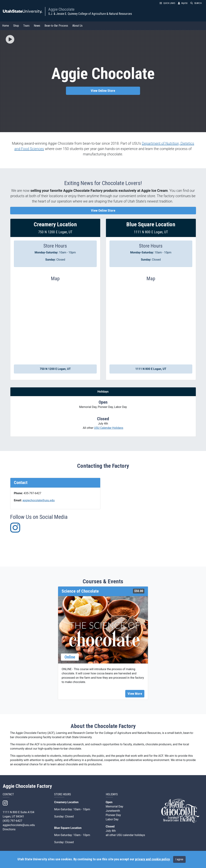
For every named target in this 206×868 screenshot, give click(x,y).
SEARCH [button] (196, 3)
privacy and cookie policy (152, 859)
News (37, 26)
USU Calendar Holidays (109, 428)
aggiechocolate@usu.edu (39, 500)
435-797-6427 (32, 493)
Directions (9, 829)
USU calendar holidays (131, 835)
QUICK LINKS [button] (167, 3)
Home (6, 26)
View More (135, 694)
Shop (16, 26)
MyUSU (183, 3)
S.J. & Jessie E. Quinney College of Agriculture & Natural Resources (90, 14)
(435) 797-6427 (12, 821)
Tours (26, 26)
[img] (10, 39)
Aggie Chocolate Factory (27, 786)
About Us (77, 26)
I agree (179, 859)
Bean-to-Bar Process (56, 26)
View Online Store (103, 91)
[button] (10, 40)
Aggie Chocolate (61, 9)
